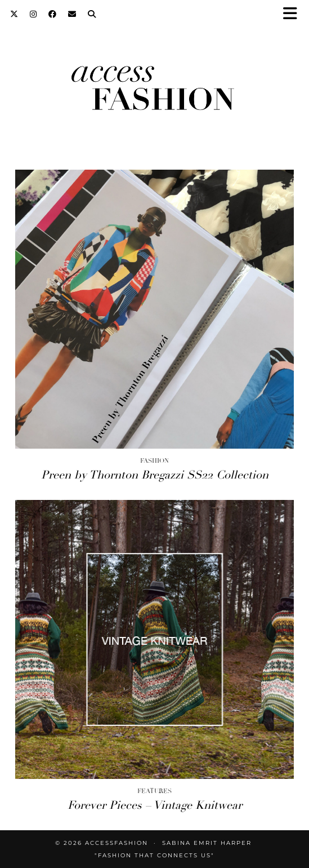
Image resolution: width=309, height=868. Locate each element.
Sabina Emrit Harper (207, 843)
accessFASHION (117, 843)
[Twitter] (14, 14)
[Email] (72, 14)
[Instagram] (33, 14)
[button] (294, 14)
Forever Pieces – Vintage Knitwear (155, 805)
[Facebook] (53, 14)
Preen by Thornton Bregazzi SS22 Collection (155, 475)
